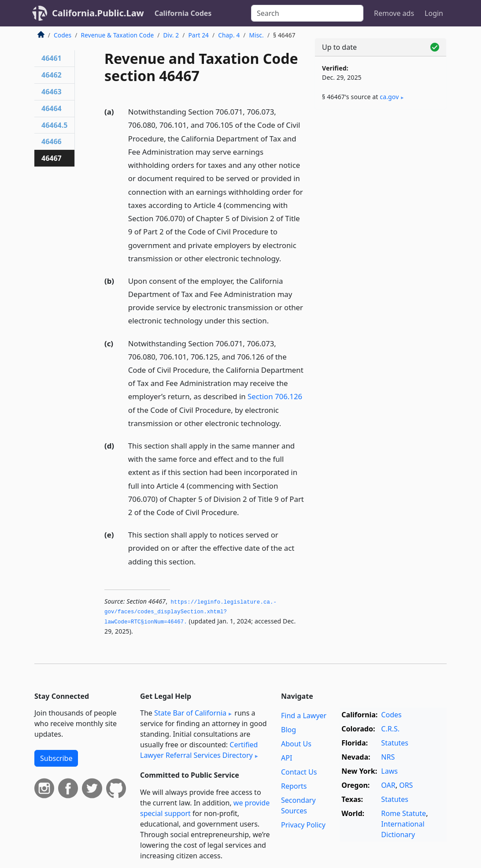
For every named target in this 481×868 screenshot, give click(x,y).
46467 (52, 158)
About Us (296, 744)
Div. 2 (171, 35)
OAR (388, 785)
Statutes (395, 743)
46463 (52, 92)
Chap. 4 (229, 35)
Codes (63, 35)
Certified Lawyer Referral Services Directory (199, 750)
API (287, 758)
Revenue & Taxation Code (117, 35)
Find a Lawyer (304, 716)
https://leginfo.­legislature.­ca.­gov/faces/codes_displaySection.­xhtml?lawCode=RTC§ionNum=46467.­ (191, 612)
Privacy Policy (303, 825)
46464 (52, 108)
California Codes (183, 13)
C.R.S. (390, 729)
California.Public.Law (98, 13)
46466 (52, 141)
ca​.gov (389, 97)
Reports (294, 786)
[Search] (307, 13)
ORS (406, 785)
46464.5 (54, 125)
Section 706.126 (275, 396)
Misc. (257, 35)
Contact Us (299, 772)
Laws (389, 771)
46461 (52, 58)
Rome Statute (403, 813)
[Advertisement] (381, 177)
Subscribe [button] (56, 758)
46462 (52, 75)
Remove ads (394, 13)
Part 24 (198, 35)
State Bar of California (190, 713)
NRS (388, 757)
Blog (289, 730)
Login (434, 13)
